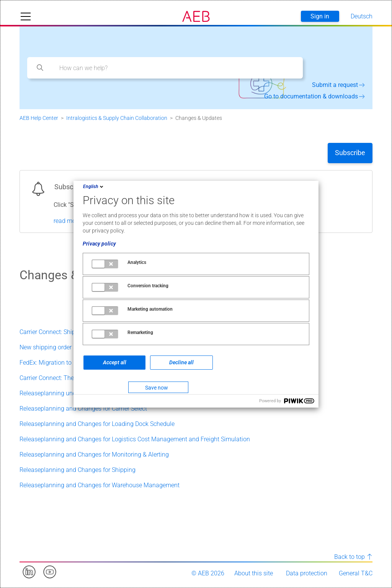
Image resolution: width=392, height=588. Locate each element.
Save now (157, 388)
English (94, 187)
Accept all (115, 362)
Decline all (181, 362)
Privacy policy (99, 244)
